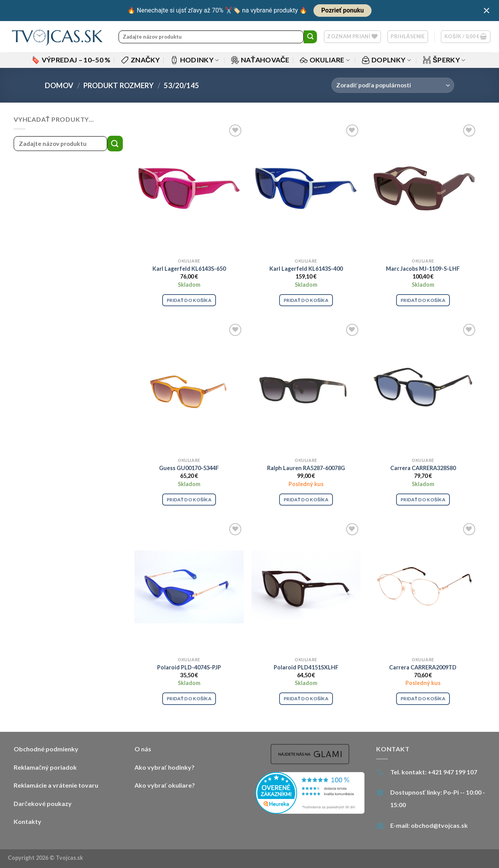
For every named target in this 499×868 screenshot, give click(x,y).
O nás (143, 749)
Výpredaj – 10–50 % (71, 60)
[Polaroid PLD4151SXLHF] (306, 587)
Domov (59, 85)
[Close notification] (487, 11)
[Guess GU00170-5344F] (189, 388)
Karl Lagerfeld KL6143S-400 (306, 269)
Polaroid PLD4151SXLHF (306, 667)
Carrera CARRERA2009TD (423, 667)
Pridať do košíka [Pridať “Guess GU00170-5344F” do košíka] (189, 500)
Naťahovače (260, 60)
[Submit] (310, 37)
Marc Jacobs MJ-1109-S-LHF (423, 269)
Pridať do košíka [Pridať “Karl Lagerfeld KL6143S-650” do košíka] (189, 300)
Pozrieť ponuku (342, 10)
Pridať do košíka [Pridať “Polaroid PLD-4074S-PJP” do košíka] (189, 698)
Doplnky (386, 60)
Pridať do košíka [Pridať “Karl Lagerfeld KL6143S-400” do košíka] (306, 300)
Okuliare (325, 60)
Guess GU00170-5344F (189, 468)
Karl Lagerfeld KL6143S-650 (189, 269)
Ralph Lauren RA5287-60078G (306, 468)
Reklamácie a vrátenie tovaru (56, 785)
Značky (141, 60)
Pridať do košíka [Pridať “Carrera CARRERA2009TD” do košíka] (423, 698)
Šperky (444, 60)
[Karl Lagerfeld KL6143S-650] (189, 188)
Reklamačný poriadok (45, 767)
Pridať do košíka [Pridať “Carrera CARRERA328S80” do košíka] (423, 500)
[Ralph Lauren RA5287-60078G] (306, 388)
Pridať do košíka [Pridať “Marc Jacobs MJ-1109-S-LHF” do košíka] (423, 300)
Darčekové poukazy (43, 803)
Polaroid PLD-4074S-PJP (189, 667)
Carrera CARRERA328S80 (423, 468)
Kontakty (27, 821)
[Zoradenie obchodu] (393, 85)
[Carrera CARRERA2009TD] (423, 587)
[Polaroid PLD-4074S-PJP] (189, 587)
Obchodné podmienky (46, 749)
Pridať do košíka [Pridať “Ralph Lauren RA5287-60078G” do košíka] (306, 500)
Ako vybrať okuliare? (165, 785)
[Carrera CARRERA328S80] (423, 388)
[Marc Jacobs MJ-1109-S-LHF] (423, 188)
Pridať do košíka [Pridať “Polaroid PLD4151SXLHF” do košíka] (306, 698)
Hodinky (195, 60)
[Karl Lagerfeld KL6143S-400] (306, 188)
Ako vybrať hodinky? (165, 767)
